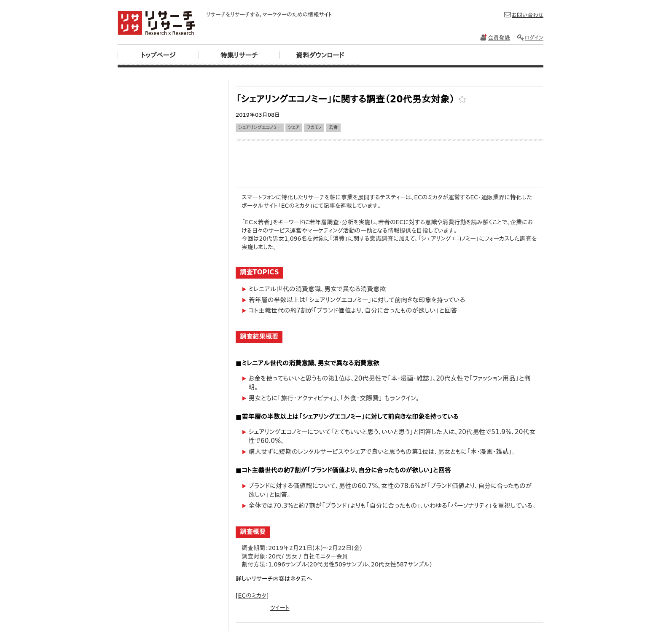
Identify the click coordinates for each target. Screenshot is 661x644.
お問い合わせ (523, 15)
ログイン (530, 38)
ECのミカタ (252, 596)
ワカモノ (314, 127)
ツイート (280, 608)
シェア (294, 127)
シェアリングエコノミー (260, 127)
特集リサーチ (239, 55)
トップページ (158, 55)
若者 (333, 127)
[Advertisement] (389, 83)
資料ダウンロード (320, 55)
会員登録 (495, 38)
